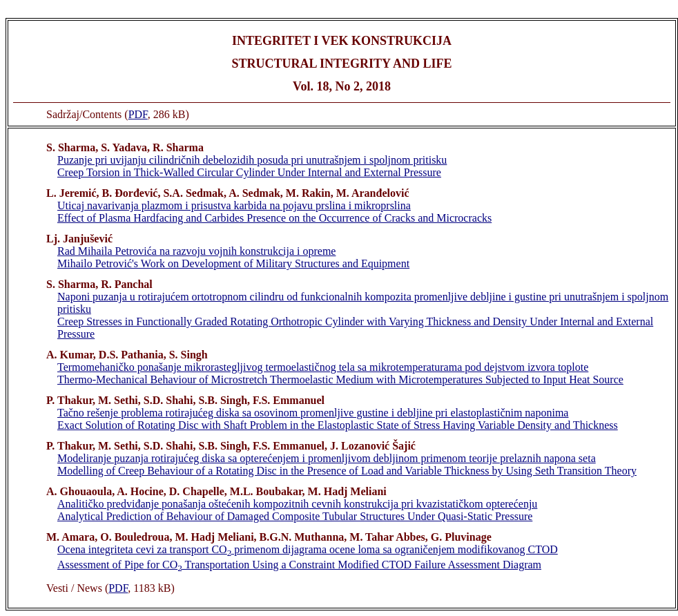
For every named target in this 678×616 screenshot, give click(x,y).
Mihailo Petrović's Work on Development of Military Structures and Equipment (233, 263)
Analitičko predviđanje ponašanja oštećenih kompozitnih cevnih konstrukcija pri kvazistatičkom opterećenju (297, 504)
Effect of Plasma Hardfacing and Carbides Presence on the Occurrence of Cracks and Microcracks (274, 218)
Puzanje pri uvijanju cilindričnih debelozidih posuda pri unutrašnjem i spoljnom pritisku (252, 160)
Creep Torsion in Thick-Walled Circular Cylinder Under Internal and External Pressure (249, 172)
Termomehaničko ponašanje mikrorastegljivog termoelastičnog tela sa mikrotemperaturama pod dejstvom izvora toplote (323, 367)
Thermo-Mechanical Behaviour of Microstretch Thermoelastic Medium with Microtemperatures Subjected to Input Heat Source (340, 379)
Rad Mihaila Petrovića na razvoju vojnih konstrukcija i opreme (196, 251)
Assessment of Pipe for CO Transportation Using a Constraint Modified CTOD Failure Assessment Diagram (299, 565)
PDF (138, 114)
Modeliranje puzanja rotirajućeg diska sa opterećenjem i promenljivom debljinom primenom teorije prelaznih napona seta (327, 458)
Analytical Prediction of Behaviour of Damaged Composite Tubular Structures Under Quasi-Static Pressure (295, 516)
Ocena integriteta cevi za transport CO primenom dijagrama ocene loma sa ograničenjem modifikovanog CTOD (308, 549)
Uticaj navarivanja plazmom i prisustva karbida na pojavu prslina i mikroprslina (234, 205)
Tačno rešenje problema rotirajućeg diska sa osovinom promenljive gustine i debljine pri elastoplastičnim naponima (313, 413)
